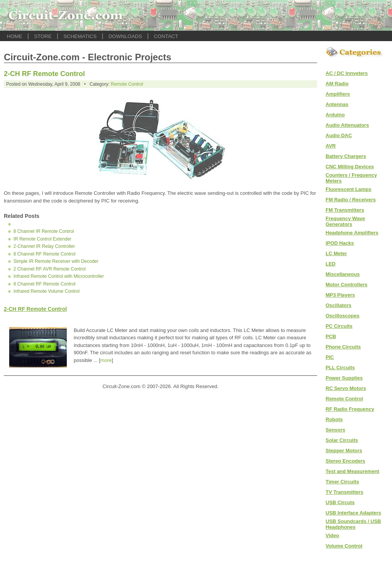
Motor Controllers (347, 285)
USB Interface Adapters (353, 513)
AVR (331, 146)
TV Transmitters (344, 492)
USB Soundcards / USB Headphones (353, 524)
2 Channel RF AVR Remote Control (50, 269)
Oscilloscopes (342, 316)
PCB (331, 336)
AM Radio (337, 84)
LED (331, 264)
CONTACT (166, 36)
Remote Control (127, 84)
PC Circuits (339, 326)
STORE (43, 36)
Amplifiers (338, 94)
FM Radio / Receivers (351, 200)
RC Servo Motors (346, 388)
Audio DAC (339, 135)
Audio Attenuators (347, 125)
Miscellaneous (343, 274)
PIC (330, 357)
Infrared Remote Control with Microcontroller (59, 276)
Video (332, 535)
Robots (334, 419)
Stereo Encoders (345, 461)
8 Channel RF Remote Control (44, 254)
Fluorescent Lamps (348, 189)
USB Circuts (340, 502)
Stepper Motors (344, 451)
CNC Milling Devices (350, 167)
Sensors (335, 430)
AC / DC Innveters (347, 73)
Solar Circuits (342, 440)
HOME (15, 36)
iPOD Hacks (340, 243)
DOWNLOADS (125, 36)
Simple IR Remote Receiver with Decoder (56, 261)
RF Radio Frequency (350, 409)
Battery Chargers (346, 156)
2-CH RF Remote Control (44, 74)
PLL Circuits (340, 368)
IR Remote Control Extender (42, 239)
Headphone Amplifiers (352, 233)
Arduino (335, 115)
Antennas (337, 104)
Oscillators (338, 305)
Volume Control (344, 546)
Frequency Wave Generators (345, 221)
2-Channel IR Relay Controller (44, 246)
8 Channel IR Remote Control (44, 231)
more (106, 360)
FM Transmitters (345, 210)
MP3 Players (340, 295)
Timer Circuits (342, 482)
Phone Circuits (343, 347)
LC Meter (336, 253)
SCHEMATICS (80, 36)
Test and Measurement (352, 471)
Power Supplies (344, 378)
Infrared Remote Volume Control (46, 291)
